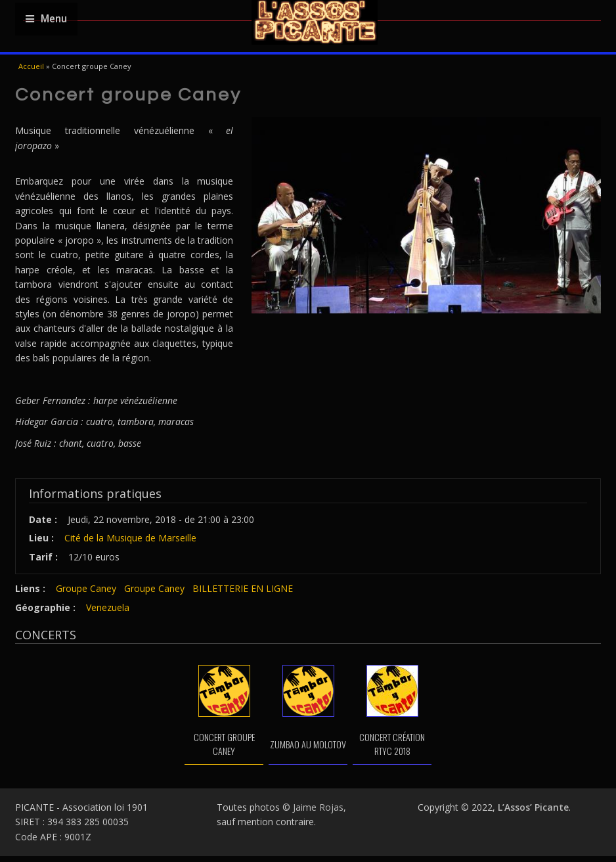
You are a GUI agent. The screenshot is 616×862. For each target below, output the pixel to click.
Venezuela (108, 607)
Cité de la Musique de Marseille (130, 538)
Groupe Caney (86, 588)
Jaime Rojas (318, 807)
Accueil (31, 66)
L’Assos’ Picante (533, 807)
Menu (46, 19)
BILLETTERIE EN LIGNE (243, 588)
